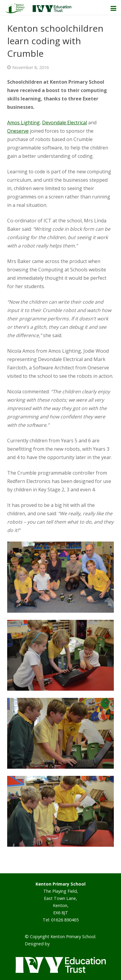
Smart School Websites (74, 944)
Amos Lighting (23, 123)
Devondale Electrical (65, 123)
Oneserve (18, 131)
